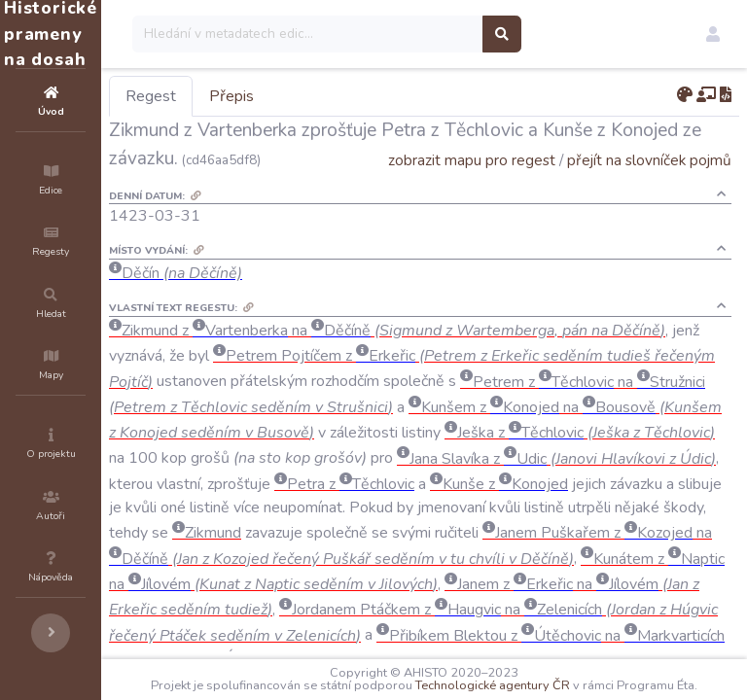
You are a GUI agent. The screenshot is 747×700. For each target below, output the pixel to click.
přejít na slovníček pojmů (649, 188)
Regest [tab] (267, 96)
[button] (713, 34)
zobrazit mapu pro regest (472, 188)
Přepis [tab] (348, 96)
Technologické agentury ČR (593, 673)
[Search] (425, 34)
